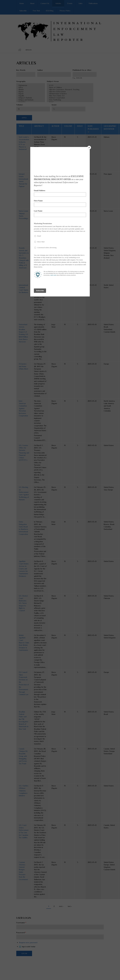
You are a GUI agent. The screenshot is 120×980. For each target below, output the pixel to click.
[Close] (89, 148)
